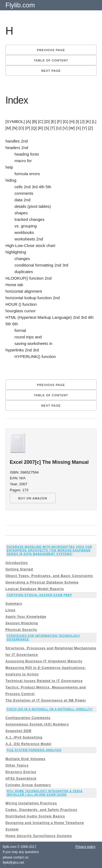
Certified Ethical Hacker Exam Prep (39, 595)
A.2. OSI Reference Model (28, 744)
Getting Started (19, 569)
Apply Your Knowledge (26, 617)
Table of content (51, 60)
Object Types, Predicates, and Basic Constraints (49, 576)
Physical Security (21, 630)
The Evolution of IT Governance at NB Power (46, 700)
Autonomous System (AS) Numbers (37, 724)
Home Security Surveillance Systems (39, 836)
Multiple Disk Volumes (25, 759)
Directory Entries (21, 772)
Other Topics (17, 765)
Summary (14, 604)
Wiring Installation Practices (31, 803)
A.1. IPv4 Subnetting (24, 737)
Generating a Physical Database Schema (42, 582)
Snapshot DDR (18, 731)
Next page (51, 71)
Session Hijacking (22, 623)
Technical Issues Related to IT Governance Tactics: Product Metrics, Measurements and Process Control (46, 687)
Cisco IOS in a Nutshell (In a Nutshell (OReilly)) (50, 709)
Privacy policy (85, 847)
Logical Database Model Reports (35, 589)
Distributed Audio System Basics (35, 816)
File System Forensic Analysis (34, 750)
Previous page (51, 50)
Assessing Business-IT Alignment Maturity (44, 661)
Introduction (17, 563)
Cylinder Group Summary (28, 785)
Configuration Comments (28, 718)
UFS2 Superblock (21, 779)
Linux (10, 610)
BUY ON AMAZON (33, 498)
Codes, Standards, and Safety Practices (41, 810)
